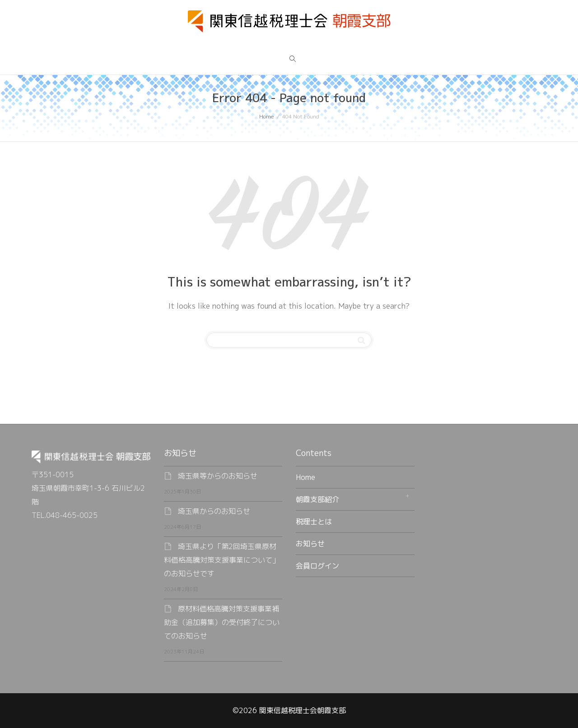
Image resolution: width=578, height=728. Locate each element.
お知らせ (310, 544)
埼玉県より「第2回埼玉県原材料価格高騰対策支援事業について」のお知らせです (222, 560)
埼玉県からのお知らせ (214, 511)
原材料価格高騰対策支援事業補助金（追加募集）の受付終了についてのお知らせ (222, 622)
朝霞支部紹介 (317, 499)
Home (305, 477)
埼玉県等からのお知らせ (218, 476)
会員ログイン (317, 566)
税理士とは (314, 521)
